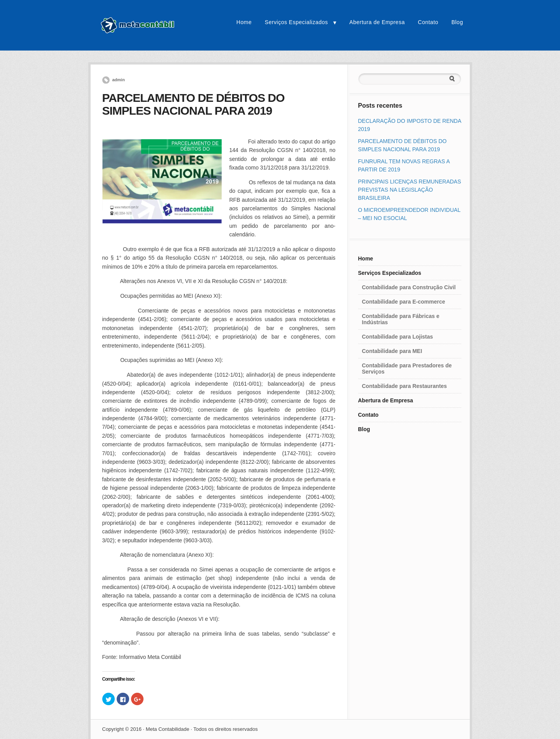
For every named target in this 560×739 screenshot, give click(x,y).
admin (119, 80)
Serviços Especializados (296, 22)
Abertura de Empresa (377, 22)
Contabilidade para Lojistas (398, 337)
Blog (457, 22)
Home (244, 22)
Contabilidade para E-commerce (404, 302)
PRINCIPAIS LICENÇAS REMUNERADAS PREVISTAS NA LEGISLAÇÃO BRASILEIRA (410, 190)
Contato (428, 22)
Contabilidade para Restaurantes (405, 386)
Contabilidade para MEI (392, 351)
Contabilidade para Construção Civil (409, 287)
